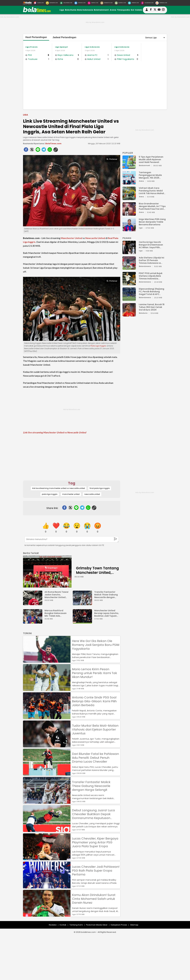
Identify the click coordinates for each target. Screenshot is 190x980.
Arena (113, 10)
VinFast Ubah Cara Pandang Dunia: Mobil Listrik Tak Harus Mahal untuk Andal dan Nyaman (152, 191)
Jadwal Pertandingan (64, 37)
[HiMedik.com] (133, 3)
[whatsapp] (50, 150)
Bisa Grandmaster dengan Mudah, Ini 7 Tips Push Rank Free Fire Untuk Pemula (153, 206)
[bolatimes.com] (37, 12)
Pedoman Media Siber (97, 925)
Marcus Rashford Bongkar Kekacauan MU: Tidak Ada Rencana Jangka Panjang (56, 613)
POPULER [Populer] (128, 153)
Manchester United (72, 238)
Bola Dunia (71, 10)
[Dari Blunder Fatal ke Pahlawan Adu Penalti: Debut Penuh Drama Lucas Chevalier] (47, 774)
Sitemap (134, 925)
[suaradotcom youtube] (159, 10)
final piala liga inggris (100, 488)
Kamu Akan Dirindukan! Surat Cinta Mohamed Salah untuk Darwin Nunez (94, 899)
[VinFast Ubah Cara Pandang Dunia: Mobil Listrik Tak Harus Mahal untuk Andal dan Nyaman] (129, 199)
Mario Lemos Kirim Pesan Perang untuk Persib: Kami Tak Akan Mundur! (94, 673)
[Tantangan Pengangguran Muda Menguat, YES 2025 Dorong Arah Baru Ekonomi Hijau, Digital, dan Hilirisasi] (129, 183)
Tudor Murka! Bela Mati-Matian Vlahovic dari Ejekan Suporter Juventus (95, 729)
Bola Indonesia (85, 10)
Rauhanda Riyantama (34, 144)
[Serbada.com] (161, 3)
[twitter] (32, 150)
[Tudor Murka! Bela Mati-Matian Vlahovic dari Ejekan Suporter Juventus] (47, 746)
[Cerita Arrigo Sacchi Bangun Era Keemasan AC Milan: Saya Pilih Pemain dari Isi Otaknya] (129, 253)
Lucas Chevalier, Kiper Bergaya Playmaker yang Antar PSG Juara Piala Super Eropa (95, 842)
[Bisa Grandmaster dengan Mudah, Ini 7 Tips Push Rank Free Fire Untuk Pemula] (129, 214)
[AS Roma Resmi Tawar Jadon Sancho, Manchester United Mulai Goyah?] (33, 604)
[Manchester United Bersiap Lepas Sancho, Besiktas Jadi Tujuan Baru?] (83, 622)
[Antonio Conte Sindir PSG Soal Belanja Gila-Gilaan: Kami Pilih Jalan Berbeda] (47, 718)
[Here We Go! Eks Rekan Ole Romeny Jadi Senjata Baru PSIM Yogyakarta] (47, 661)
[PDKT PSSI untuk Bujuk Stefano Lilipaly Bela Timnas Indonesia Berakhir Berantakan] (129, 284)
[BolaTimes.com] (66, 3)
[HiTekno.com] (80, 3)
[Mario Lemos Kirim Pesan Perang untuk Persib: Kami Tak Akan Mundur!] (47, 689)
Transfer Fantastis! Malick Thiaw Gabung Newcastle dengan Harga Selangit (106, 595)
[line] (38, 150)
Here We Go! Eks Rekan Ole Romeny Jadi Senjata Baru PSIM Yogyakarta (96, 645)
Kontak (63, 925)
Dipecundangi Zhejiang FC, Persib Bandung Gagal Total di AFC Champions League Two (152, 292)
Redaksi (53, 925)
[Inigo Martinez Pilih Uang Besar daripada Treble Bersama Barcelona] (129, 230)
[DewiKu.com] (93, 3)
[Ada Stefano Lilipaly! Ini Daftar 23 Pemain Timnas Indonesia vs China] (129, 268)
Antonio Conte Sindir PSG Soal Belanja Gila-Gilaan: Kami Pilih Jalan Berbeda (94, 701)
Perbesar (112, 159)
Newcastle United (95, 238)
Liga (62, 10)
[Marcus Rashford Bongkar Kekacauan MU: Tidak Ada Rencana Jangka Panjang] (33, 622)
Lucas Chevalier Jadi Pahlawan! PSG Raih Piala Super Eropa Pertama (96, 871)
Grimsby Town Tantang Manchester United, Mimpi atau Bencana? (97, 573)
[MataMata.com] (52, 3)
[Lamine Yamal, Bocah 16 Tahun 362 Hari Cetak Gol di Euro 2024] (129, 315)
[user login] (147, 11)
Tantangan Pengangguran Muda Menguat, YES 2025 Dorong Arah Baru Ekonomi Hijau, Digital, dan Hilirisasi (151, 175)
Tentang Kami (76, 925)
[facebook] (26, 150)
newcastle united (92, 494)
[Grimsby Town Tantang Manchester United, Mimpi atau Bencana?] (47, 572)
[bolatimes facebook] (151, 10)
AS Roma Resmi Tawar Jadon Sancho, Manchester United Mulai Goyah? (57, 595)
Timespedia (123, 10)
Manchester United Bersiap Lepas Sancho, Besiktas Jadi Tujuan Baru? (107, 613)
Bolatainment (101, 10)
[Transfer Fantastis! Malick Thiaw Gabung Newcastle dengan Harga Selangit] (83, 604)
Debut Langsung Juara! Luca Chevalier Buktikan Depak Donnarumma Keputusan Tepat (93, 814)
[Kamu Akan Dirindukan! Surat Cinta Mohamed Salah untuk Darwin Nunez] (47, 915)
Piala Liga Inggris (98, 346)
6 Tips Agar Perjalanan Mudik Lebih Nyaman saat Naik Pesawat (151, 159)
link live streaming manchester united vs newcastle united (59, 488)
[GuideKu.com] (120, 3)
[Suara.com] (39, 3)
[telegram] (44, 150)
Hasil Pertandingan (36, 37)
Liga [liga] (25, 115)
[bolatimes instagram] (163, 10)
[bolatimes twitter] (155, 10)
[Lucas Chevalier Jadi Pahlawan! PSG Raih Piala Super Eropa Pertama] (47, 887)
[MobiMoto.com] (106, 3)
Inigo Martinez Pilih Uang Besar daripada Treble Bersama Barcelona (152, 222)
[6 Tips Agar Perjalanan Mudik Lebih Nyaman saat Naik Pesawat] (129, 167)
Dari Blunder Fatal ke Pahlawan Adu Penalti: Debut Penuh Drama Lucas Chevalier (95, 758)
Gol (132, 10)
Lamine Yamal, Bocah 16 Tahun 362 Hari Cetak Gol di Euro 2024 (152, 307)
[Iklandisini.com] (147, 3)
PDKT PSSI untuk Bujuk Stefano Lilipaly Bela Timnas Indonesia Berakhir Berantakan (151, 276)
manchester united (71, 494)
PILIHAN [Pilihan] (127, 238)
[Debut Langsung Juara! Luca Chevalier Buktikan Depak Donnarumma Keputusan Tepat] (47, 831)
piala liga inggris (50, 494)
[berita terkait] (31, 553)
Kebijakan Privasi (119, 925)
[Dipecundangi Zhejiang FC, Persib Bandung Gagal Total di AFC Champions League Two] (129, 299)
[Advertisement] (95, 85)
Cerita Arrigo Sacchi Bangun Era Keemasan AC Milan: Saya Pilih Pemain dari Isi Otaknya (152, 245)
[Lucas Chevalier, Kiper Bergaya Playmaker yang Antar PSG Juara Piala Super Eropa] (47, 859)
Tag (72, 483)
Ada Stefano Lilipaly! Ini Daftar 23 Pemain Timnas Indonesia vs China (151, 260)
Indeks (139, 10)
